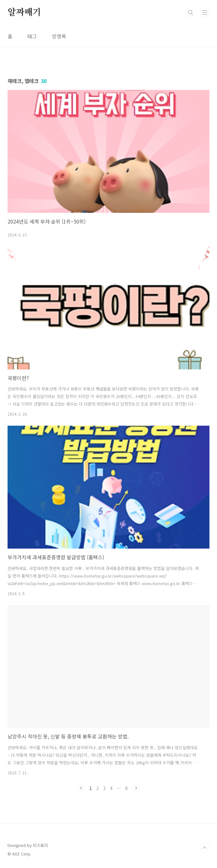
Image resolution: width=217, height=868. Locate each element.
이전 (81, 788)
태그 (32, 36)
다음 (136, 788)
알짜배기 (24, 13)
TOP (204, 848)
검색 (191, 13)
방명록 (59, 36)
